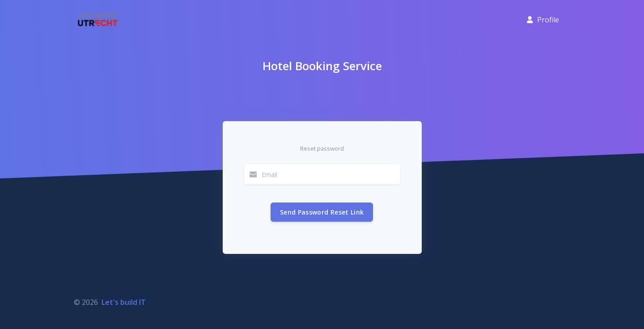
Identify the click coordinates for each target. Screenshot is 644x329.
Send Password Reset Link (322, 212)
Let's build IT (124, 302)
